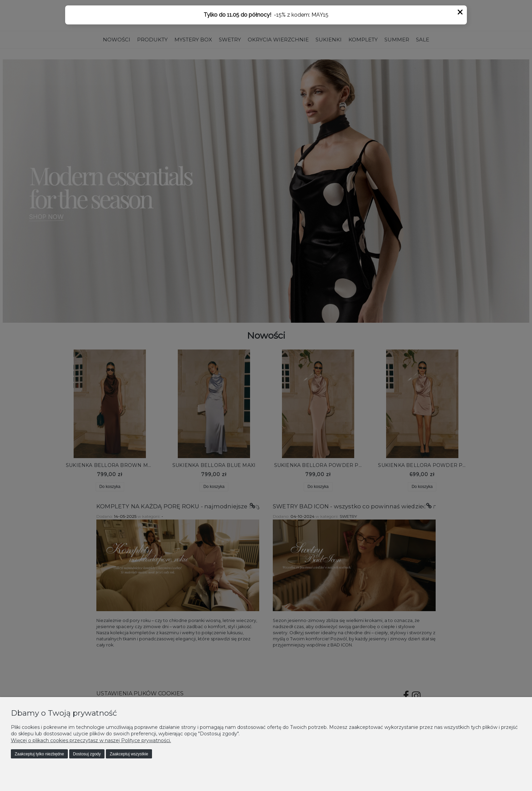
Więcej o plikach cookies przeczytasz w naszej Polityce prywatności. (91, 740)
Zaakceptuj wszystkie (129, 754)
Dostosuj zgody (87, 754)
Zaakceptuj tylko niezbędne (39, 754)
